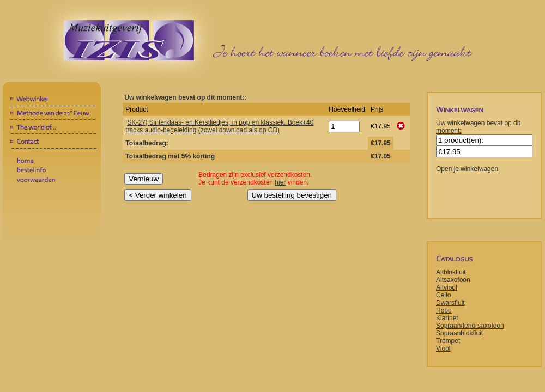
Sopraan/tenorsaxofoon (470, 326)
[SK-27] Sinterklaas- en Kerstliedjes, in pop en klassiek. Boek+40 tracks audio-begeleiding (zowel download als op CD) (219, 126)
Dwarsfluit (450, 303)
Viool (443, 348)
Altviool (447, 287)
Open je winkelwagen (467, 169)
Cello (443, 295)
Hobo (444, 310)
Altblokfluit (451, 272)
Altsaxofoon (453, 280)
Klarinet (447, 318)
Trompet (448, 341)
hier (280, 182)
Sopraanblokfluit (459, 333)
